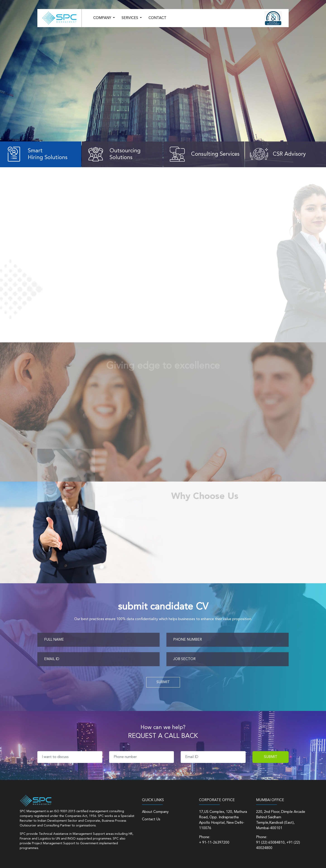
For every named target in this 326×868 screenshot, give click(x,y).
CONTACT (157, 18)
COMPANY (103, 18)
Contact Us (151, 819)
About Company (155, 812)
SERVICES (130, 18)
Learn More (33, 98)
